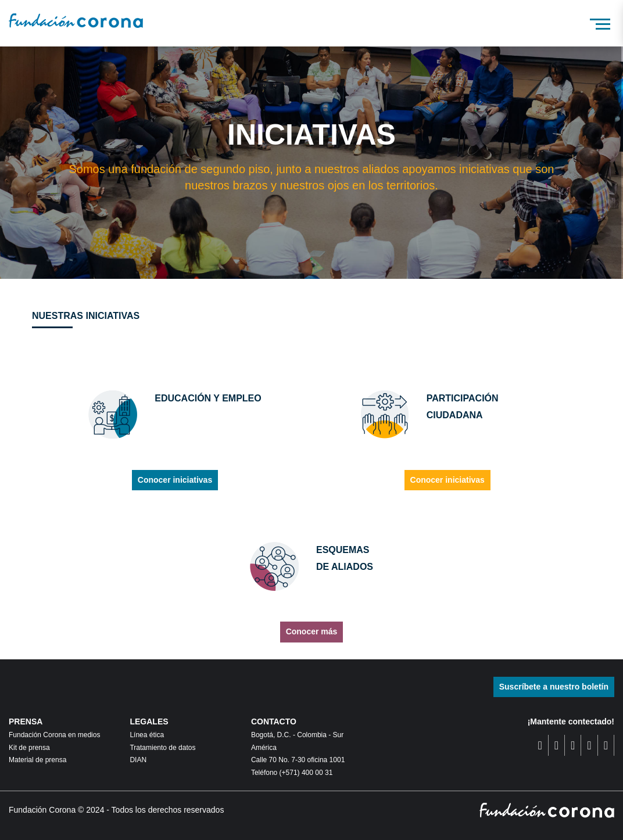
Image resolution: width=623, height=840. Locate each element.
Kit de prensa (29, 748)
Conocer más (312, 631)
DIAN (138, 760)
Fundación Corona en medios (54, 735)
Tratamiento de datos (162, 748)
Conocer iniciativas (175, 480)
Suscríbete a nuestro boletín (554, 687)
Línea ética (147, 735)
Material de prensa (37, 760)
